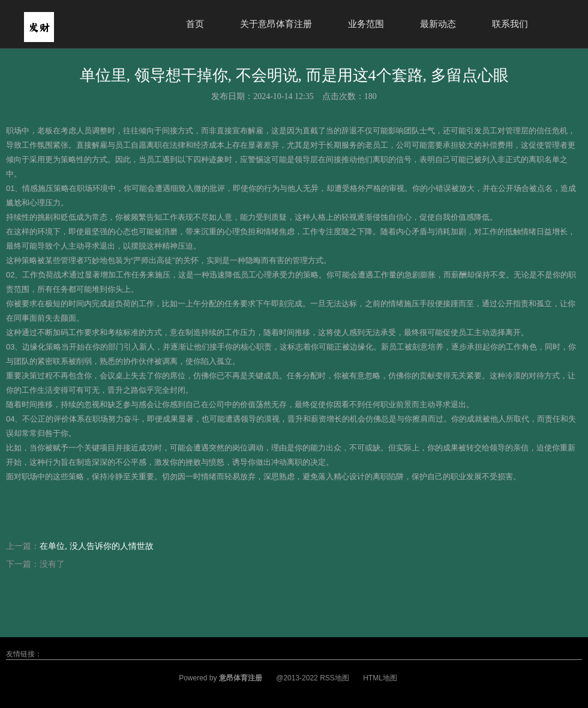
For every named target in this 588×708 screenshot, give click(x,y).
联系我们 (510, 24)
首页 (195, 24)
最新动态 (438, 24)
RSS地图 (334, 678)
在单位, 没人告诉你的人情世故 (97, 546)
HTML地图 (380, 678)
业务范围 (366, 24)
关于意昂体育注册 (276, 24)
